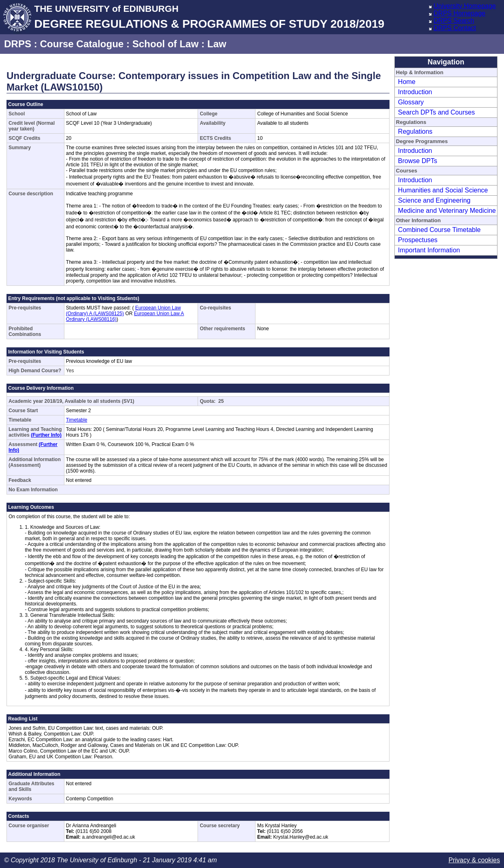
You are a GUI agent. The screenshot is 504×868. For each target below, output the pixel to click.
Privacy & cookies (474, 860)
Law (217, 44)
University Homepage (465, 6)
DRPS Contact (455, 28)
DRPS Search (454, 21)
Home (407, 82)
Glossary (411, 102)
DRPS (18, 44)
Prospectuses (418, 240)
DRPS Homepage (459, 13)
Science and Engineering (434, 200)
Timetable (77, 420)
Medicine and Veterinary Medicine (447, 211)
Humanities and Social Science (443, 190)
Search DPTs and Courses (437, 112)
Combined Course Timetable (439, 230)
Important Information (429, 250)
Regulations (415, 131)
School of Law (166, 44)
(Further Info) (46, 435)
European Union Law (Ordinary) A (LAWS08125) (123, 311)
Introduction (415, 92)
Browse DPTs (418, 161)
